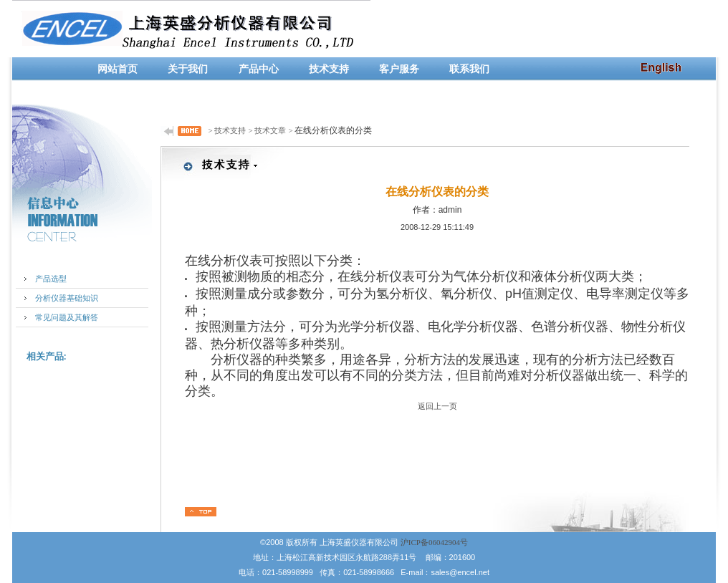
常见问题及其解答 (67, 317)
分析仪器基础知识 (67, 298)
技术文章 (270, 130)
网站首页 (118, 69)
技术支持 (329, 69)
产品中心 (259, 69)
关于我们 (188, 69)
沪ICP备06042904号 (434, 542)
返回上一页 (437, 406)
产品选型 (51, 279)
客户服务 (399, 69)
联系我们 (469, 69)
